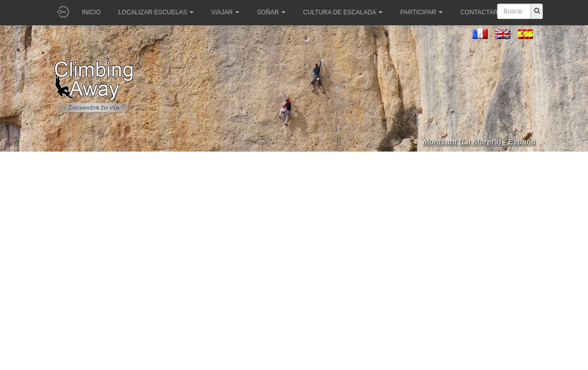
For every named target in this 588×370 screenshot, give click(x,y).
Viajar (225, 12)
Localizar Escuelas (156, 12)
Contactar (482, 12)
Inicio (92, 12)
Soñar (271, 12)
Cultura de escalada (343, 12)
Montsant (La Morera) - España (479, 142)
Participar (421, 12)
